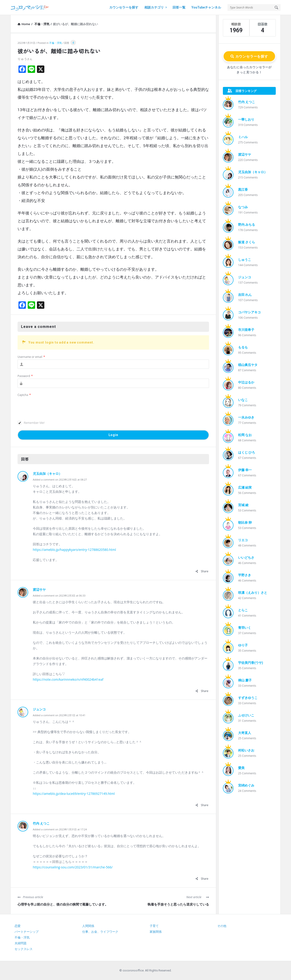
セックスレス (24, 949)
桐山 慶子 (245, 680)
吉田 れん (245, 295)
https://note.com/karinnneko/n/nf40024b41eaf (68, 679)
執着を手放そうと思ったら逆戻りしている (178, 904)
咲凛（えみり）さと (253, 593)
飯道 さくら (247, 242)
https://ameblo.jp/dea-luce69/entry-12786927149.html (74, 794)
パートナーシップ (27, 932)
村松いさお (246, 750)
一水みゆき (246, 417)
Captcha (24, 395)
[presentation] (53, 407)
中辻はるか (246, 382)
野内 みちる (247, 225)
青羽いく (245, 628)
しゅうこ (245, 260)
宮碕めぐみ (246, 785)
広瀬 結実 (245, 487)
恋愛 (18, 926)
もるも (243, 347)
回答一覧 (179, 7)
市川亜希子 (246, 330)
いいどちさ (246, 558)
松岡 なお (245, 435)
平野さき (245, 575)
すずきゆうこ (248, 698)
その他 (222, 926)
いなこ (243, 400)
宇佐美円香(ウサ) (251, 663)
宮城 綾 (243, 505)
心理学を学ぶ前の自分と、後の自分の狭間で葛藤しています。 (63, 904)
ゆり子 (243, 645)
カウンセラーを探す (124, 7)
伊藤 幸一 (245, 470)
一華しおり (246, 119)
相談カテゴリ (155, 7)
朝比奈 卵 (245, 523)
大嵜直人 (245, 733)
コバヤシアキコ (249, 312)
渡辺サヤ (39, 590)
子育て (154, 926)
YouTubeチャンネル (206, 7)
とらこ (243, 610)
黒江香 (243, 190)
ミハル (243, 137)
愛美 (241, 768)
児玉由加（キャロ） (47, 474)
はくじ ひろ (247, 452)
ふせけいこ (246, 715)
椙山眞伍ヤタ (248, 365)
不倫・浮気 (56, 43)
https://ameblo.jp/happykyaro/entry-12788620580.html (74, 550)
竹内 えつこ (41, 823)
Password (25, 376)
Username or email (31, 357)
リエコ (243, 540)
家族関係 (156, 932)
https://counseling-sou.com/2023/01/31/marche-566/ (73, 867)
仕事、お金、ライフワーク (100, 932)
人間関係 (88, 926)
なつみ (243, 207)
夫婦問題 (21, 943)
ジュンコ (39, 709)
